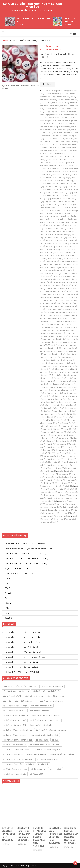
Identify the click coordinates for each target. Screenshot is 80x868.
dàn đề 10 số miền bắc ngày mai (57, 237)
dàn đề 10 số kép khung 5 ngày (58, 178)
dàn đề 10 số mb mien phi (66, 214)
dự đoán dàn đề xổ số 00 (57, 333)
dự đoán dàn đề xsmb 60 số (52, 348)
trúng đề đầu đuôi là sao (50, 510)
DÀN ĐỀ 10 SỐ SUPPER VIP (57, 282)
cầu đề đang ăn (61, 112)
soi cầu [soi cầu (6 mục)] (55, 740)
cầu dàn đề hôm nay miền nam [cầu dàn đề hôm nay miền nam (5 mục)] (16, 691)
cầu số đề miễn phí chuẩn (54, 169)
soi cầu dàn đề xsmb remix (51, 498)
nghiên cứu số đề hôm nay (65, 420)
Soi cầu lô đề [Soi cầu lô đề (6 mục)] (43, 764)
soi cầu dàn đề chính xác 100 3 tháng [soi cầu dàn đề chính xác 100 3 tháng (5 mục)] (45, 745)
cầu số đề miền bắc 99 (57, 160)
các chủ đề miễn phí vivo (53, 91)
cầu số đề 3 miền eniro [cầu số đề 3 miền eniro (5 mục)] (24, 701)
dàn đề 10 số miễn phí (65, 246)
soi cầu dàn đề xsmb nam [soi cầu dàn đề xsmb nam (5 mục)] (48, 759)
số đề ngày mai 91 (55, 435)
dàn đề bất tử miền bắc (63, 309)
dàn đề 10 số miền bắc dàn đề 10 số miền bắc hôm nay (58, 225)
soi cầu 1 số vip (54, 438)
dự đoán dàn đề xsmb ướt (55, 354)
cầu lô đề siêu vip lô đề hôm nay (57, 127)
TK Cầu (8, 603)
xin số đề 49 (57, 513)
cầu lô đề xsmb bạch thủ (63, 133)
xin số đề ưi (63, 519)
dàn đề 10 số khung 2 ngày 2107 (59, 186)
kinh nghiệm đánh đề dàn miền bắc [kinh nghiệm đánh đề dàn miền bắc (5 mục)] (18, 740)
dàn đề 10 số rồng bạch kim (57, 273)
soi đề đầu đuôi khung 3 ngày (66, 507)
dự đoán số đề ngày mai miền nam (55, 390)
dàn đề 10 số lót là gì (69, 211)
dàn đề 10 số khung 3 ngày (62, 193)
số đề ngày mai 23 (58, 432)
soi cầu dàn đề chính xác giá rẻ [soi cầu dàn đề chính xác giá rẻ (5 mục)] (47, 750)
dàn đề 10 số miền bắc (50, 216)
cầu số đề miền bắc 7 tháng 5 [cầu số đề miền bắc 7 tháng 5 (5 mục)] (15, 706)
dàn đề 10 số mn (68, 250)
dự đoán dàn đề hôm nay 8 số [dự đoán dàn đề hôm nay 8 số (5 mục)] (15, 715)
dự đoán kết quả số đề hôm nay (59, 360)
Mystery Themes (29, 866)
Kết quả (8, 593)
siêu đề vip (62, 426)
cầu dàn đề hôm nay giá (50, 100)
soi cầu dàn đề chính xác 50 (52, 459)
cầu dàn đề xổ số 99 (53, 109)
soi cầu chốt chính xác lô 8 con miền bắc (22, 672)
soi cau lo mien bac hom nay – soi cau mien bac (32, 5)
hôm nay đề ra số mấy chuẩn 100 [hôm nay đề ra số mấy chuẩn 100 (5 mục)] (44, 735)
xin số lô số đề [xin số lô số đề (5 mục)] (56, 769)
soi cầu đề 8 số (51, 501)
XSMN (7, 583)
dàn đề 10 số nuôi (70, 264)
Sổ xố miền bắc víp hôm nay (51, 49)
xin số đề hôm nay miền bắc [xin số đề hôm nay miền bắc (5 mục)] (15, 774)
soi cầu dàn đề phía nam (62, 468)
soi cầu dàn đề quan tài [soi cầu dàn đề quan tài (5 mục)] (37, 754)
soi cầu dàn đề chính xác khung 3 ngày (56, 465)
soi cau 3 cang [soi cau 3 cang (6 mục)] (42, 740)
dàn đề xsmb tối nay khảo (60, 315)
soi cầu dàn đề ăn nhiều (67, 444)
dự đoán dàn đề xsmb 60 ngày (64, 345)
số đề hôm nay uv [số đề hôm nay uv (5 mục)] (38, 769)
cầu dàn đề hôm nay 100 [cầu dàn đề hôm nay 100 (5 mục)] (27, 686)
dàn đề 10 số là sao (52, 211)
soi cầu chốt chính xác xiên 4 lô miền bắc (22, 662)
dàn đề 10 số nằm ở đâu (50, 255)
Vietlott (7, 598)
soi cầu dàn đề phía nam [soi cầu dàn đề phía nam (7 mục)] (13, 754)
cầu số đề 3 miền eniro (51, 145)
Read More (47, 84)
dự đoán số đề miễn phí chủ (55, 378)
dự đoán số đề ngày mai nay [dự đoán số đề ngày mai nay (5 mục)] (15, 735)
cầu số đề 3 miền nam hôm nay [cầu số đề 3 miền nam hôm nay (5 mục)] (51, 701)
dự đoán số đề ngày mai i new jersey (61, 387)
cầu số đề (69, 139)
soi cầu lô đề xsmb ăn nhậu (57, 504)
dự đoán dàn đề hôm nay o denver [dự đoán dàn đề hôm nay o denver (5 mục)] (46, 715)
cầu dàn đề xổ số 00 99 (50, 106)
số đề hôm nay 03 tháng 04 (60, 429)
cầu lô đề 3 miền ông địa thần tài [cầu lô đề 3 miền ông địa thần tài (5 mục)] (46, 691)
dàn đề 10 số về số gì (59, 303)
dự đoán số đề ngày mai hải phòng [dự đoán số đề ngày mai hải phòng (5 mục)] (17, 730)
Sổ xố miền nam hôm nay (26, 564)
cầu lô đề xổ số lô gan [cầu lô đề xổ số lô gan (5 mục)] (56, 696)
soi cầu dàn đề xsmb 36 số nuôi (58, 492)
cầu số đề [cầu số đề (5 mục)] (7, 701)
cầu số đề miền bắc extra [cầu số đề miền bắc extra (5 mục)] (42, 706)
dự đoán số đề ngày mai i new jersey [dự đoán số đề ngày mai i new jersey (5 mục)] (51, 730)
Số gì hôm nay (17, 568)
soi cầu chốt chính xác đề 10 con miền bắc (22, 632)
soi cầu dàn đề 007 (68, 441)
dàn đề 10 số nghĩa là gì (52, 264)
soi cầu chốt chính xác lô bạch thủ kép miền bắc (25, 657)
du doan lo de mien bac (63, 321)
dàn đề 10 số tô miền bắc (57, 288)
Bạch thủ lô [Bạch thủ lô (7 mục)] (8, 686)
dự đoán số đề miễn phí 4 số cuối (54, 372)
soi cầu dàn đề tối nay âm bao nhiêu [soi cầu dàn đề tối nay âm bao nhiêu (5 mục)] (18, 759)
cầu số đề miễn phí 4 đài (50, 166)
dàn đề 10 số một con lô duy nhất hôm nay (58, 252)
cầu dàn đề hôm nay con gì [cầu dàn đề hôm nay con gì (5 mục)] (52, 686)
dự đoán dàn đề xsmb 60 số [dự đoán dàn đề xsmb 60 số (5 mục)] (15, 720)
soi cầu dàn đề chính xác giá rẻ (64, 462)
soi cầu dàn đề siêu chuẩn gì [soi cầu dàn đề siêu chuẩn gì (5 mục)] (62, 754)
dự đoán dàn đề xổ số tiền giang (61, 339)
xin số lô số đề (53, 522)
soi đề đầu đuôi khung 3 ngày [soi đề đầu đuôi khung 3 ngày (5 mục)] (15, 769)
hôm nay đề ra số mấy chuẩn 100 (59, 414)
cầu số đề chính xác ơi (56, 154)
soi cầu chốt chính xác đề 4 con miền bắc (22, 667)
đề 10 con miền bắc (65, 405)
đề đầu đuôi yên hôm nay (62, 408)
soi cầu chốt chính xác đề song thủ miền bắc (23, 652)
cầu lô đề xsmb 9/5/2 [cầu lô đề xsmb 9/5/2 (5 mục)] (12, 696)
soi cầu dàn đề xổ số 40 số (63, 486)
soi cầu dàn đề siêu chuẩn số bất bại (55, 480)
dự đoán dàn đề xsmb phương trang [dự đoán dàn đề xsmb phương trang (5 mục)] (45, 720)
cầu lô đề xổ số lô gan (61, 130)
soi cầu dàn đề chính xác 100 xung (61, 456)
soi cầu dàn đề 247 (48, 444)
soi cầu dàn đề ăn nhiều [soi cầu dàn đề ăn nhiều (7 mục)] (13, 764)
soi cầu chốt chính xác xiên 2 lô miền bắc (22, 647)
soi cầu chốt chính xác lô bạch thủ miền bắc (23, 637)
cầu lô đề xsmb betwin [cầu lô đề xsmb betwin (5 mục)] (34, 696)
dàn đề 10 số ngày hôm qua (60, 258)
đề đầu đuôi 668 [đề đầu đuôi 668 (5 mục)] (37, 774)
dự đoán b (67, 324)
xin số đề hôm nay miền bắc (60, 516)
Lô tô (7, 613)
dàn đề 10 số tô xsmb (57, 294)
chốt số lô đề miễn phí (61, 175)
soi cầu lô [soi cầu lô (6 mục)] (30, 764)
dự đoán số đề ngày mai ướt (56, 396)
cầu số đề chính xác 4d (54, 151)
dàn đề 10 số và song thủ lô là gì (56, 300)
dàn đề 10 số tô (58, 285)
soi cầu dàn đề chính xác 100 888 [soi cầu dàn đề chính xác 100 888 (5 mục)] (17, 750)
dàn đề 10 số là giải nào (54, 208)
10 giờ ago (21, 25)
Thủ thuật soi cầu (19, 573)
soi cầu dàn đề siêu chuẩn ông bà (62, 477)
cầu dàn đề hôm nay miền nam (65, 103)
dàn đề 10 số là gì (52, 205)
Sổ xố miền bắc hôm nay (49, 46)
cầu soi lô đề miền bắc (55, 172)
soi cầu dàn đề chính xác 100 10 (53, 447)
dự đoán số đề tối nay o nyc (57, 402)
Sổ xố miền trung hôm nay (26, 559)
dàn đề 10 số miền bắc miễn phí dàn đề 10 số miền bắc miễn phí (59, 232)
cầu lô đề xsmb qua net (55, 139)
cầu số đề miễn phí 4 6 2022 (65, 163)
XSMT (7, 588)
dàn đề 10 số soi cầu (53, 279)
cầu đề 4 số (49, 112)
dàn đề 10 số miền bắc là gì (55, 229)
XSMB (7, 578)
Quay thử (8, 618)
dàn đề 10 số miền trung (50, 250)
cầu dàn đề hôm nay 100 (55, 94)
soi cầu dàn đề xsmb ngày (67, 495)
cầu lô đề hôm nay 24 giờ (63, 121)
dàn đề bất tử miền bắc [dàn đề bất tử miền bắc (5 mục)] (40, 711)
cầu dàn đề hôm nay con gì (64, 97)
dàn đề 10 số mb (47, 214)
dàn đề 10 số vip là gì (62, 306)
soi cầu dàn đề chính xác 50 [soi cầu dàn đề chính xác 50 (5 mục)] (14, 745)
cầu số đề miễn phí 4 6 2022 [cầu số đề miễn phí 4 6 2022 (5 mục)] (15, 711)
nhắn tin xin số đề (47, 423)
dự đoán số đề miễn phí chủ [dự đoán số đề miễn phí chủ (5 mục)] (41, 725)
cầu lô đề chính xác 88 (58, 118)
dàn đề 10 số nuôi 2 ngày (51, 267)
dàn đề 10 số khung (65, 181)
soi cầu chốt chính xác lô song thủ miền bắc (23, 642)
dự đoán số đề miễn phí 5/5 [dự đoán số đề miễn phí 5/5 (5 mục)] (14, 725)
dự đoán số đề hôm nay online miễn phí (60, 369)
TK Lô (7, 608)
